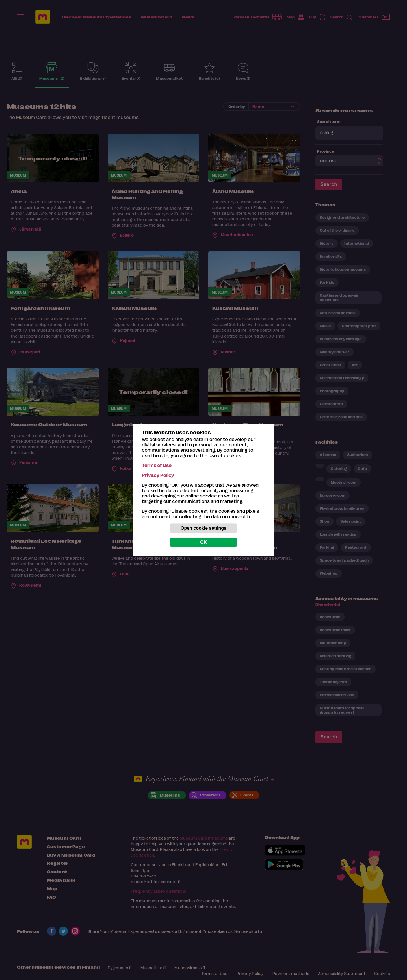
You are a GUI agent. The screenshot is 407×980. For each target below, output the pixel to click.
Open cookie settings (203, 528)
